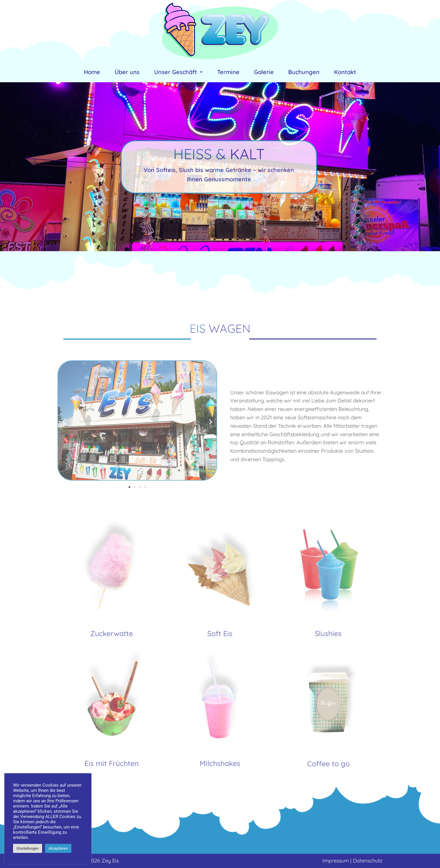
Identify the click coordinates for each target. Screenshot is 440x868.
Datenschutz (368, 861)
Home (92, 72)
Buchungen (304, 72)
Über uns (127, 72)
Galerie (264, 72)
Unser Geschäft (178, 72)
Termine (228, 72)
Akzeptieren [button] (58, 848)
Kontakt (345, 72)
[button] (129, 487)
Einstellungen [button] (28, 848)
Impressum (336, 861)
